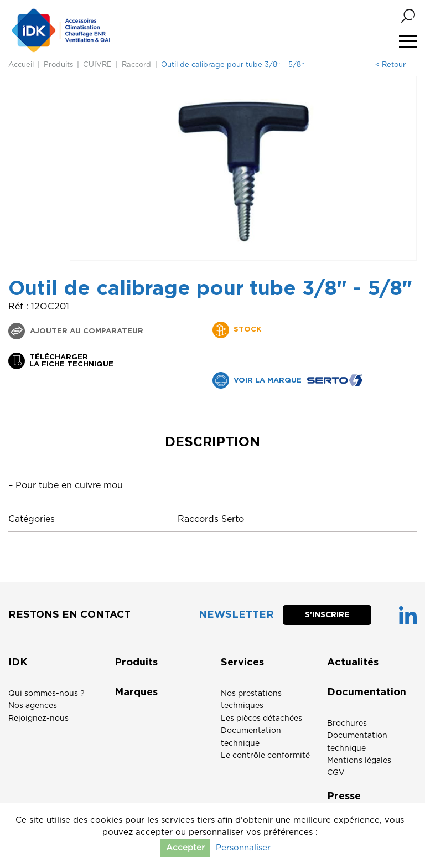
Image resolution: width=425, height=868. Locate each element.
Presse (344, 797)
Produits (58, 65)
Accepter (185, 848)
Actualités (353, 663)
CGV (336, 773)
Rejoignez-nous (38, 719)
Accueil (21, 65)
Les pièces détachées (261, 719)
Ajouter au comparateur (85, 331)
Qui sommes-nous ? (46, 694)
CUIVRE (97, 65)
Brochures (347, 724)
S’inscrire (327, 615)
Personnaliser (243, 848)
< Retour (390, 65)
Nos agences (33, 706)
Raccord (136, 65)
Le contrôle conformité (265, 756)
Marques (136, 693)
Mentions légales (359, 761)
